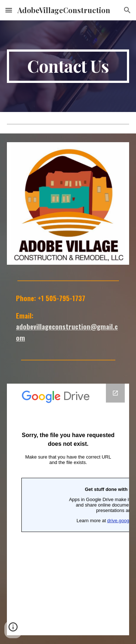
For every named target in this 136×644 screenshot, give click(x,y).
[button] (9, 10)
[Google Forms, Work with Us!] (68, 509)
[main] (68, 66)
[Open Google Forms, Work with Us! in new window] (115, 393)
